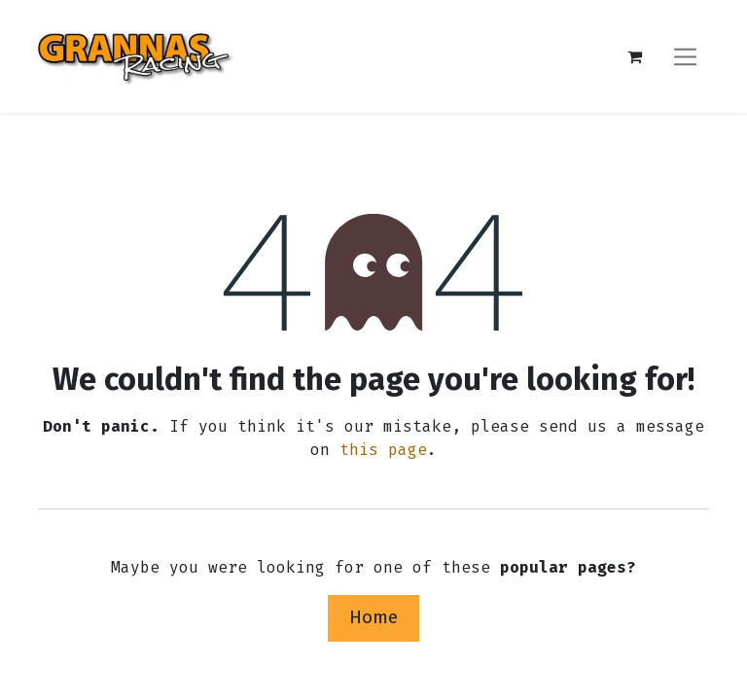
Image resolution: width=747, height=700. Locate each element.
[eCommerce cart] (634, 56)
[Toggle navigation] (685, 56)
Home (373, 617)
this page (383, 450)
